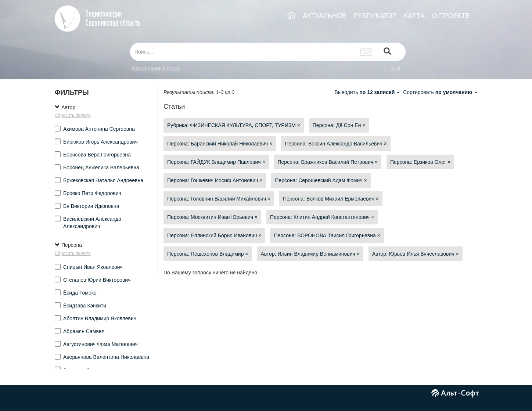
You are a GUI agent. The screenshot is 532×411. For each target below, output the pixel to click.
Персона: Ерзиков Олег (420, 162)
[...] (243, 52)
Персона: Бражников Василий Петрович (328, 162)
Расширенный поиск (156, 68)
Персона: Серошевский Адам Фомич (321, 180)
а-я (396, 68)
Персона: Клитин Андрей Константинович (322, 217)
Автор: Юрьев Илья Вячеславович (416, 254)
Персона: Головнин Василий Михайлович (219, 199)
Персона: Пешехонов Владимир (208, 254)
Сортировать (440, 92)
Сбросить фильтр (73, 115)
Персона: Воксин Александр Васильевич (336, 144)
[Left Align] (387, 52)
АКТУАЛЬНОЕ (325, 16)
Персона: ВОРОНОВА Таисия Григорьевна (327, 235)
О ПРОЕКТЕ (451, 16)
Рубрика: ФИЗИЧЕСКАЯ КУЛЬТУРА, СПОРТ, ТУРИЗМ (234, 125)
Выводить (368, 92)
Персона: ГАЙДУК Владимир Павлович (216, 162)
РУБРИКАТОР (375, 16)
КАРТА (414, 16)
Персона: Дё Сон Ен (339, 125)
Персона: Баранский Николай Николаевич (220, 144)
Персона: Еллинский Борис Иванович (214, 235)
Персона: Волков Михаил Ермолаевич (331, 199)
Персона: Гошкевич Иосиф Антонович (215, 180)
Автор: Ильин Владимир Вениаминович (310, 254)
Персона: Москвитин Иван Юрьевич (212, 217)
